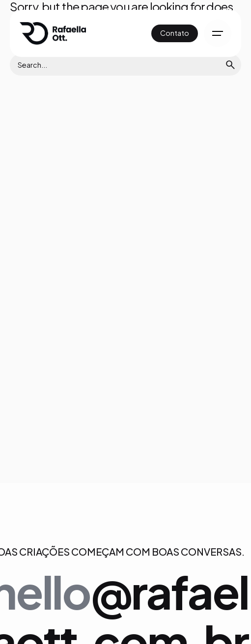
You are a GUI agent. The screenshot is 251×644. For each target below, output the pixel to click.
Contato (175, 33)
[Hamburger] (218, 33)
